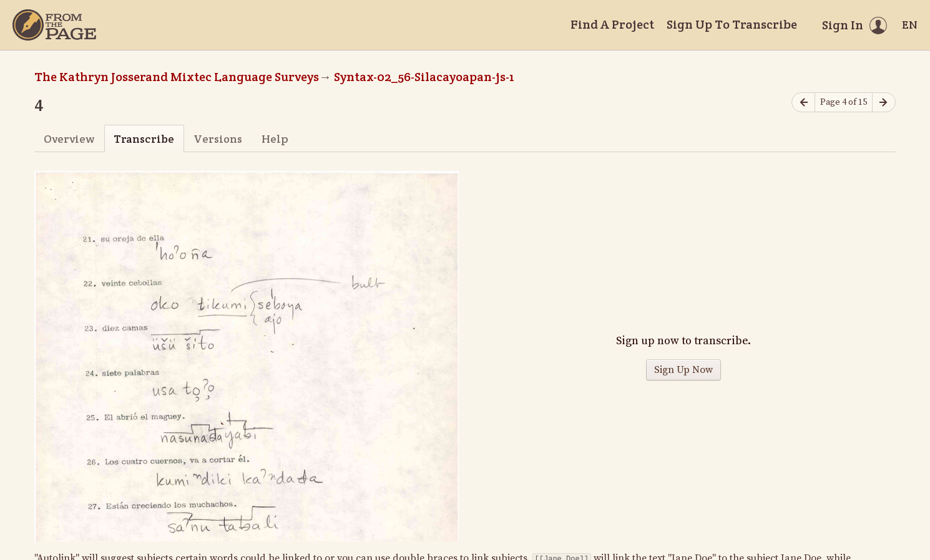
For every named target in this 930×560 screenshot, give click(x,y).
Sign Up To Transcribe (732, 24)
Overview (69, 139)
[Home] (54, 25)
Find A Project (612, 24)
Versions (218, 139)
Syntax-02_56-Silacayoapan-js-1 (424, 77)
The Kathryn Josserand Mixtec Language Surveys (177, 77)
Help (275, 139)
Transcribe (144, 139)
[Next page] (884, 103)
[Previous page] (803, 103)
